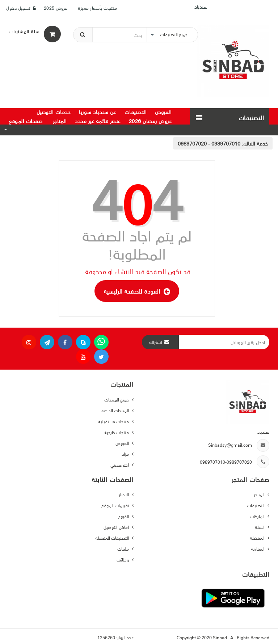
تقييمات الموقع (116, 505)
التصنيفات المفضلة (113, 538)
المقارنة (258, 549)
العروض (123, 443)
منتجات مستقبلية (114, 421)
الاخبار (124, 494)
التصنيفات (256, 505)
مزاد (126, 454)
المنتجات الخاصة (116, 410)
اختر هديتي (120, 465)
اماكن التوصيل (117, 527)
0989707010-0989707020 (226, 462)
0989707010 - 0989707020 (209, 143)
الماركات (258, 516)
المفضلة (258, 538)
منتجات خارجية (117, 432)
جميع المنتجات (117, 399)
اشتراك (156, 342)
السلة (260, 527)
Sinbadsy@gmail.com (230, 445)
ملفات (124, 549)
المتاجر (260, 494)
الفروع (124, 516)
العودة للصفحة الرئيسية (137, 291)
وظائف (123, 559)
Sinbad (220, 637)
